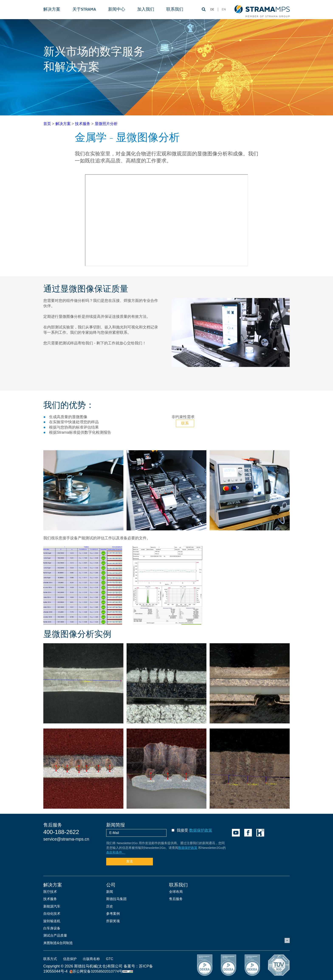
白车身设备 (52, 928)
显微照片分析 (106, 124)
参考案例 (113, 914)
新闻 (110, 892)
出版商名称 (91, 959)
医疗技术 (50, 892)
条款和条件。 (116, 852)
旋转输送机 (52, 921)
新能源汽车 (52, 906)
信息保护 (70, 959)
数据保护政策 (201, 830)
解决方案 (63, 124)
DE (212, 10)
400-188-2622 (61, 832)
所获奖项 (113, 921)
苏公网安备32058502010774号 (96, 971)
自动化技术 (52, 914)
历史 (110, 906)
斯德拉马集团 (116, 899)
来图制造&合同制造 (58, 943)
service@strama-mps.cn (66, 839)
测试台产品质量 (55, 935)
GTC (110, 959)
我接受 (194, 830)
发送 (130, 861)
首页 (47, 124)
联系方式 (50, 959)
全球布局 (176, 892)
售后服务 (176, 899)
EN (224, 10)
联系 (185, 423)
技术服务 (83, 124)
